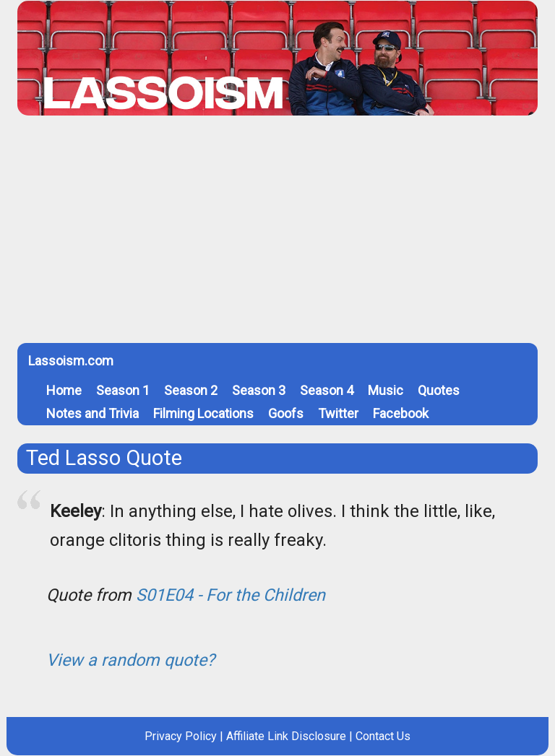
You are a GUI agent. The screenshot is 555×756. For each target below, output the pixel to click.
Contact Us (383, 736)
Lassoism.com (71, 361)
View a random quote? (130, 660)
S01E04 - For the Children (231, 595)
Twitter (338, 413)
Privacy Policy (181, 736)
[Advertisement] (277, 235)
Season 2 (191, 390)
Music (386, 390)
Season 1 (123, 390)
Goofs (286, 413)
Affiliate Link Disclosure (286, 736)
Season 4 (327, 390)
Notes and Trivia (92, 413)
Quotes (439, 390)
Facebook (401, 413)
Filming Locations (203, 413)
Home (64, 390)
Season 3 (259, 390)
